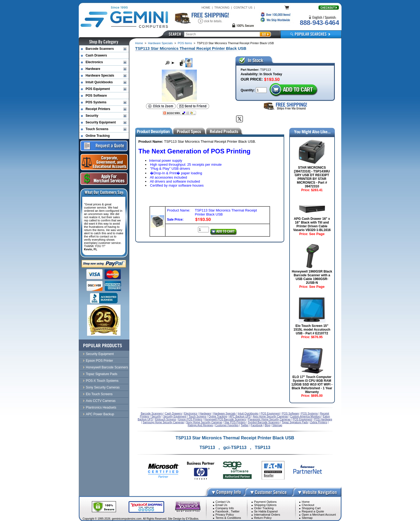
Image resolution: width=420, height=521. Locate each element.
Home (139, 43)
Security (92, 116)
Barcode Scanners (100, 49)
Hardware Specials (160, 43)
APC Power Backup (100, 414)
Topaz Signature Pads (102, 374)
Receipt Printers (98, 109)
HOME (206, 7)
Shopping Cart (311, 508)
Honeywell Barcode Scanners (107, 367)
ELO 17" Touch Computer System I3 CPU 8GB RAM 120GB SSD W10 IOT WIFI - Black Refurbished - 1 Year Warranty (312, 384)
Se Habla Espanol (266, 511)
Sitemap (307, 518)
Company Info (225, 508)
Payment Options (265, 502)
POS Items (185, 43)
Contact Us (223, 502)
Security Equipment (101, 122)
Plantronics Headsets (101, 407)
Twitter (235, 511)
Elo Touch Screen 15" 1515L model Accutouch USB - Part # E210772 (312, 330)
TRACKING (222, 7)
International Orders (267, 515)
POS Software (96, 96)
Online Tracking (98, 136)
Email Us (222, 505)
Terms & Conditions (228, 518)
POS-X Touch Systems (102, 381)
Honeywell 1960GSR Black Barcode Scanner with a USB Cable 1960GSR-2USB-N (312, 277)
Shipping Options (265, 505)
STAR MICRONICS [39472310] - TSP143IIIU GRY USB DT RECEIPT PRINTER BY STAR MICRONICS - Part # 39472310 (312, 177)
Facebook (222, 511)
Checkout (308, 505)
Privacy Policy (225, 515)
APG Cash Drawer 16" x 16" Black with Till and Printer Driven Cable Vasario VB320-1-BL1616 (312, 224)
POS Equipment (98, 89)
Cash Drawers (96, 55)
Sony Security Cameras (103, 387)
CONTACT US (243, 7)
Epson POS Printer (100, 361)
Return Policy (263, 518)
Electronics (94, 62)
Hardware (93, 69)
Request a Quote (313, 511)
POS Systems (96, 102)
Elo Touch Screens (99, 394)
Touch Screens (97, 129)
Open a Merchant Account (319, 515)
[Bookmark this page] (179, 113)
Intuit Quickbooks (99, 82)
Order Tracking (264, 508)
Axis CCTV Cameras (101, 401)
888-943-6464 (319, 23)
